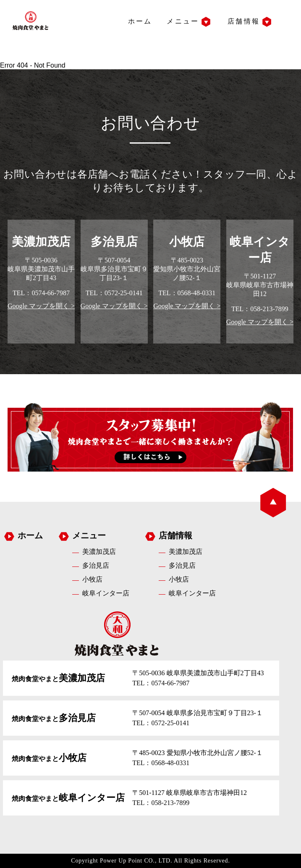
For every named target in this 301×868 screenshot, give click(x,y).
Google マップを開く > (41, 306)
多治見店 (96, 565)
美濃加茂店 (99, 552)
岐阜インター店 (106, 593)
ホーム (140, 21)
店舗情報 (244, 21)
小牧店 (92, 579)
